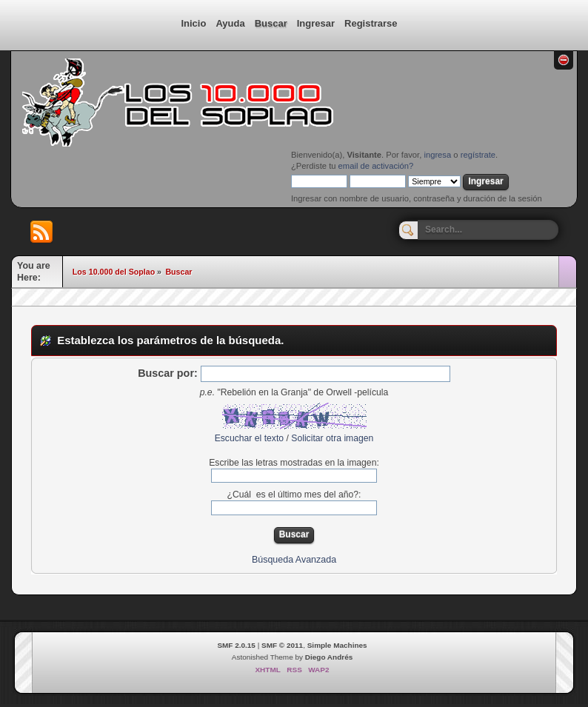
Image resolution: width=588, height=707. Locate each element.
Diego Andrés (329, 657)
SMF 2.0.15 (236, 645)
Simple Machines (337, 645)
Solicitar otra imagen (332, 438)
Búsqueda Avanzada (294, 560)
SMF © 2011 (282, 645)
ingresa (437, 155)
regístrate (478, 155)
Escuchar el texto (249, 438)
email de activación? (376, 166)
